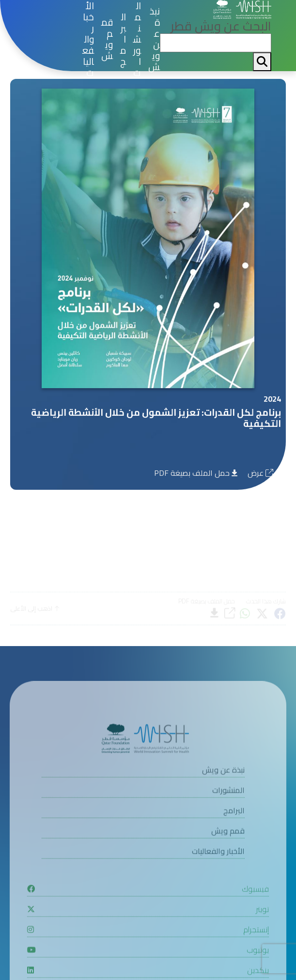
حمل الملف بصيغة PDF (196, 475)
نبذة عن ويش (154, 39)
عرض (260, 475)
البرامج (123, 39)
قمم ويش (107, 39)
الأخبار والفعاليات (88, 39)
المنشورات (137, 39)
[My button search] (262, 62)
